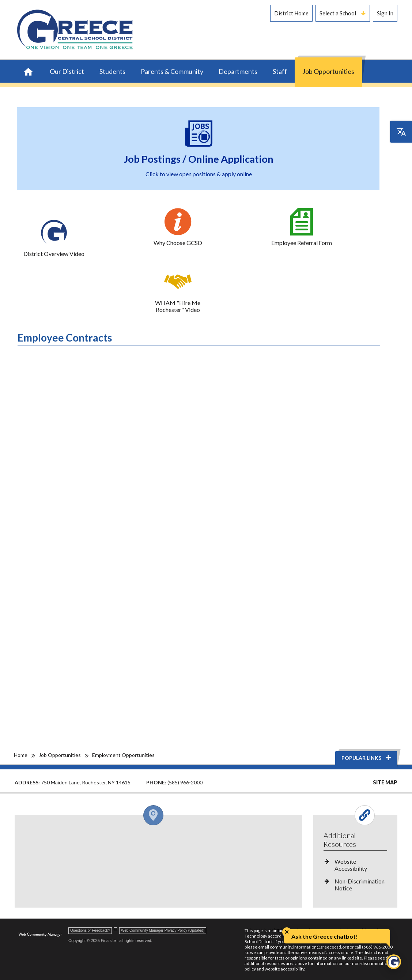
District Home (291, 13)
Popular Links (367, 758)
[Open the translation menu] (401, 132)
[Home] (28, 72)
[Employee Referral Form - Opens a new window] (302, 227)
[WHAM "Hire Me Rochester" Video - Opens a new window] (178, 291)
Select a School (343, 13)
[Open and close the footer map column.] (157, 815)
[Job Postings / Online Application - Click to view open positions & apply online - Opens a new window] (199, 149)
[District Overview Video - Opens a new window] (54, 238)
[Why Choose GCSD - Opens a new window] (178, 227)
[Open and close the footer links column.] (355, 815)
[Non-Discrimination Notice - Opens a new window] (355, 887)
